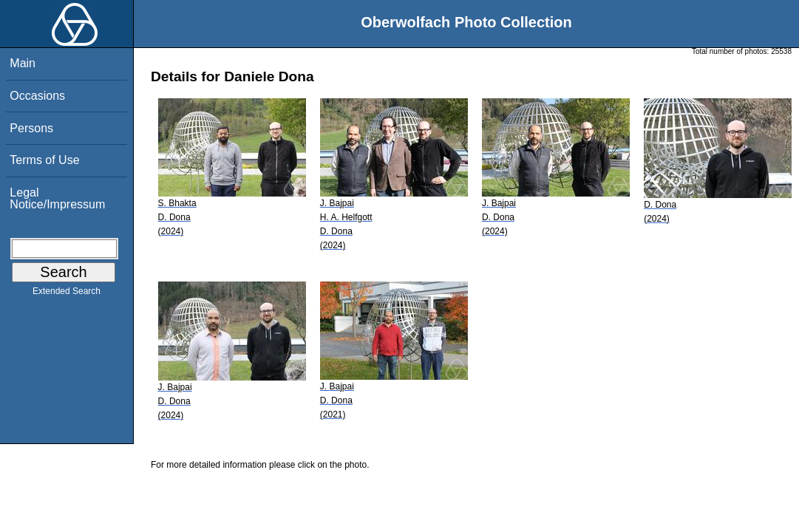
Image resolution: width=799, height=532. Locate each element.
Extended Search (67, 294)
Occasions (37, 96)
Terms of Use (44, 160)
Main (23, 63)
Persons (31, 128)
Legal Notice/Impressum (57, 198)
